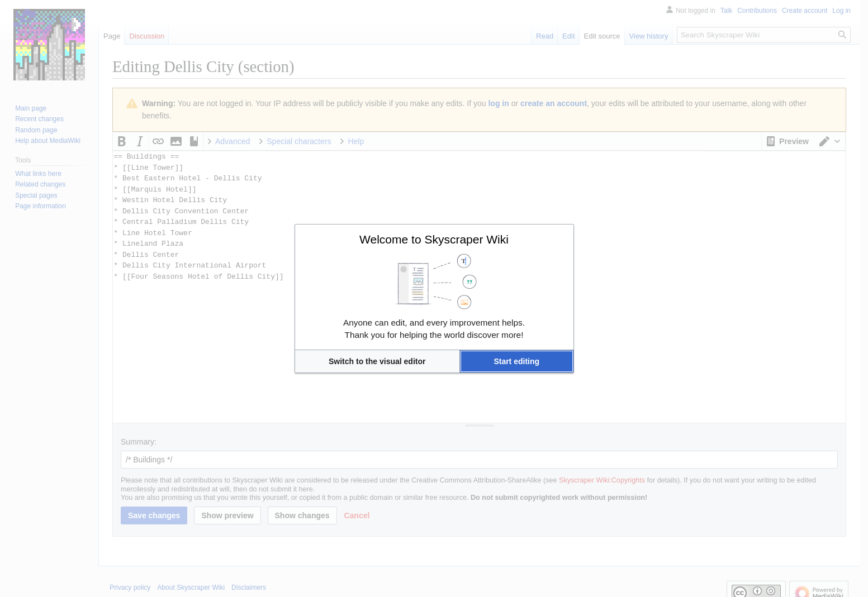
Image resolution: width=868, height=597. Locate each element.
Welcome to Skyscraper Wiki (434, 239)
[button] (377, 361)
